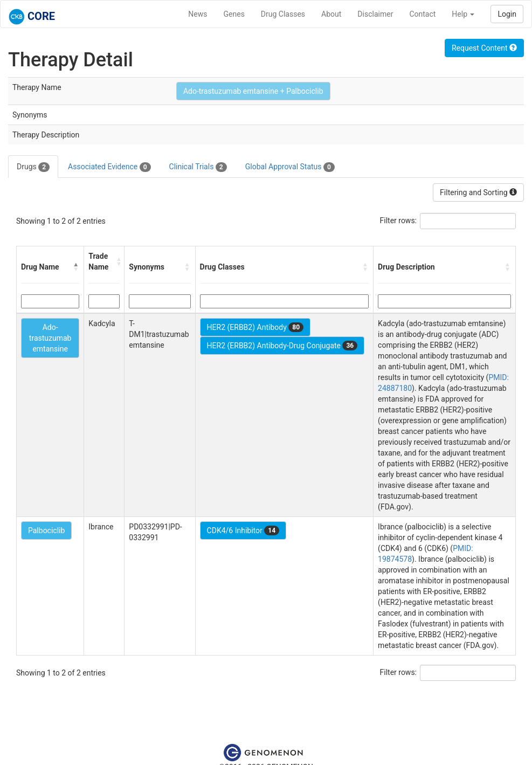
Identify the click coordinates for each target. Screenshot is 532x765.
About (331, 14)
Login (507, 14)
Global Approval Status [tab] (290, 167)
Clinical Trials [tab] (198, 167)
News (198, 14)
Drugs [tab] (33, 167)
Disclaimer (375, 14)
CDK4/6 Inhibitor (243, 530)
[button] (76, 267)
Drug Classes (283, 14)
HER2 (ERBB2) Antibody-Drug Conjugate (282, 346)
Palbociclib (46, 530)
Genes (234, 14)
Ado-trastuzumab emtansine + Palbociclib (253, 91)
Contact (422, 14)
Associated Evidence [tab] (109, 167)
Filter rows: (399, 220)
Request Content (484, 48)
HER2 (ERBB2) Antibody (255, 327)
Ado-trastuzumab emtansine (50, 338)
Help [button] (463, 14)
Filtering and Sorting (478, 192)
